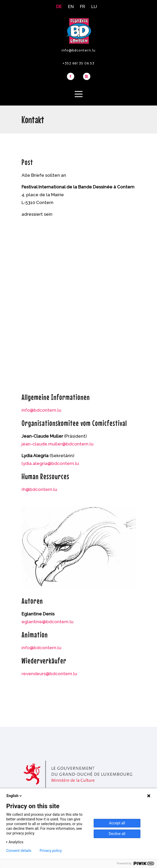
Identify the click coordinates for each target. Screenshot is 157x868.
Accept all (117, 823)
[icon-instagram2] (87, 77)
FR (83, 6)
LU (94, 6)
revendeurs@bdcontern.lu (49, 674)
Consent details (19, 851)
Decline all (117, 834)
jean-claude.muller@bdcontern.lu (57, 444)
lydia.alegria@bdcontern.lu (50, 463)
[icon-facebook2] (72, 77)
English (15, 796)
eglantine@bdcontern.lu (47, 622)
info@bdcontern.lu (78, 50)
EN (71, 6)
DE (59, 6)
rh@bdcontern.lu (39, 489)
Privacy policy (51, 851)
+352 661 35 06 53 (78, 63)
